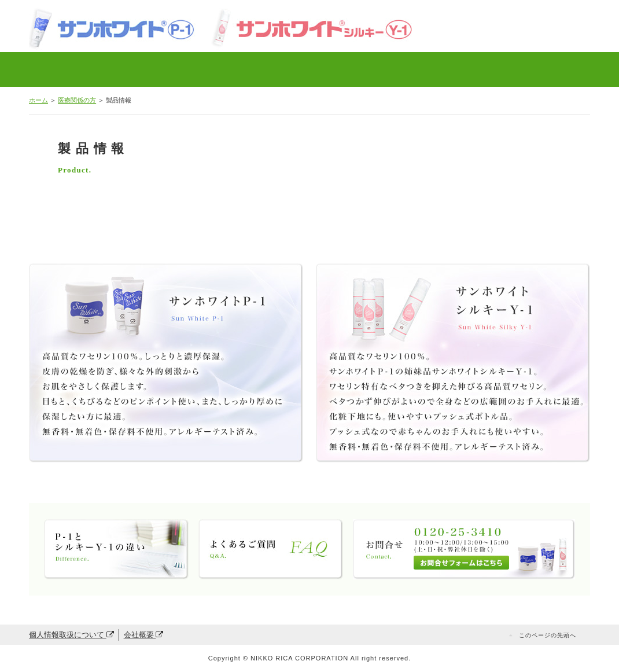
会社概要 (144, 635)
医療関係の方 (77, 100)
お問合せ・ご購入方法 (420, 69)
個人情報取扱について (71, 635)
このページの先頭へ (548, 635)
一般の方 (534, 69)
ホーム (38, 100)
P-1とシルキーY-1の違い (302, 69)
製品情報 (75, 69)
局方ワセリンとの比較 (182, 69)
